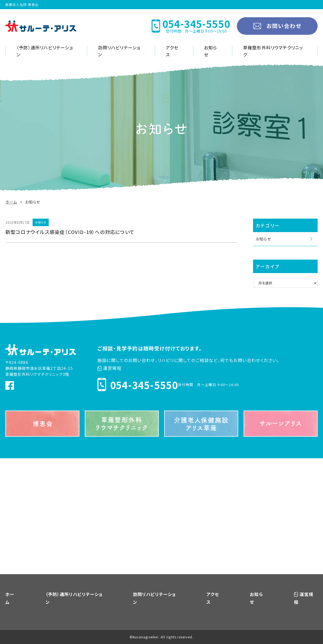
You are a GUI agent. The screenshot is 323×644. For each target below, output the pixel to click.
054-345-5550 (144, 385)
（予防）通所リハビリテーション (45, 51)
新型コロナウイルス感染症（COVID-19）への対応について (70, 232)
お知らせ (211, 51)
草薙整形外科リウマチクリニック (273, 51)
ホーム (11, 202)
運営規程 (110, 368)
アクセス (172, 51)
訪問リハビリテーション (119, 51)
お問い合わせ (284, 26)
